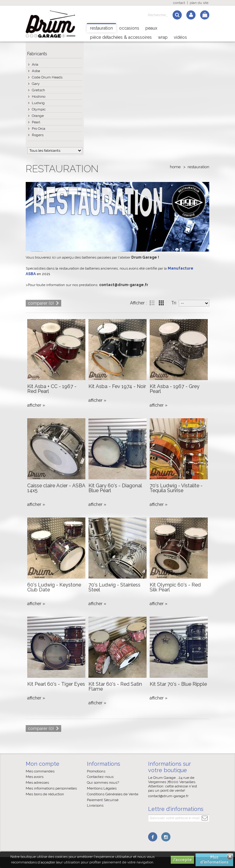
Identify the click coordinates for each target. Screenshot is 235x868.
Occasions (129, 28)
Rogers (38, 135)
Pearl (36, 122)
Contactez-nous (100, 777)
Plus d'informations (214, 860)
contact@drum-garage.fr (168, 796)
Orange (38, 116)
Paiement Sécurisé (103, 800)
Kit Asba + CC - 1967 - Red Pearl (52, 389)
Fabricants (37, 54)
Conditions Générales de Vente (113, 794)
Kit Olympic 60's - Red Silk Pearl (175, 587)
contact (179, 3)
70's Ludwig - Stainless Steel (114, 587)
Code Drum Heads (47, 77)
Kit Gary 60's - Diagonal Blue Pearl (115, 488)
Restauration (101, 28)
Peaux (151, 28)
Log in (191, 15)
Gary (36, 84)
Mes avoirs (35, 777)
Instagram (166, 837)
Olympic (39, 109)
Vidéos (180, 37)
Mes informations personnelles (51, 788)
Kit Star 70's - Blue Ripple (178, 684)
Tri (174, 303)
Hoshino (39, 96)
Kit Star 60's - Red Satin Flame (115, 686)
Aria (35, 64)
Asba (36, 71)
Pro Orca (39, 129)
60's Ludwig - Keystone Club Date (54, 587)
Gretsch (38, 90)
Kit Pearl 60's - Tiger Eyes (56, 684)
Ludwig (38, 103)
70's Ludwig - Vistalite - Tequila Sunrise (176, 488)
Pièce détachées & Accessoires (121, 37)
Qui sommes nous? (103, 783)
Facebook (153, 837)
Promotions (96, 771)
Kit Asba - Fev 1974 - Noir (117, 386)
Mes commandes (40, 771)
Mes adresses (37, 783)
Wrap (163, 37)
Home (175, 167)
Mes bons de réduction (45, 794)
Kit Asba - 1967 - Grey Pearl (175, 389)
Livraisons (95, 805)
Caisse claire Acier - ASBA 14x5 (56, 488)
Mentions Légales (102, 788)
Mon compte (43, 764)
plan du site (199, 3)
